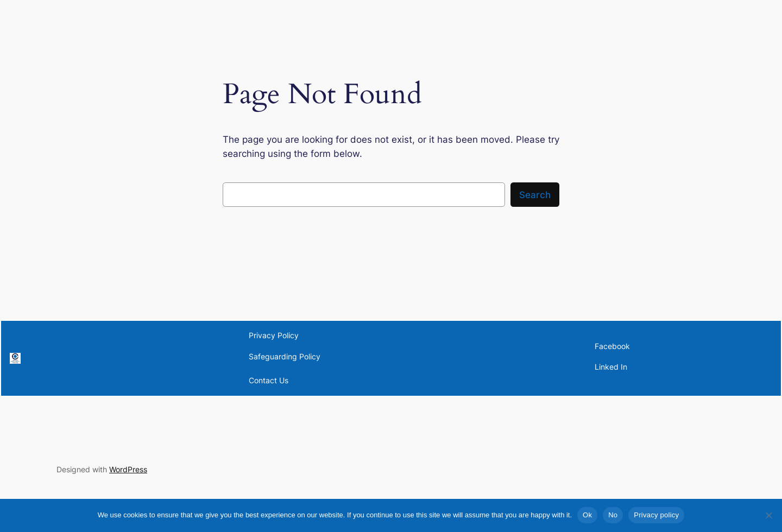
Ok (587, 515)
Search (535, 195)
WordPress (128, 469)
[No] (768, 515)
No (613, 515)
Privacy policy (656, 515)
